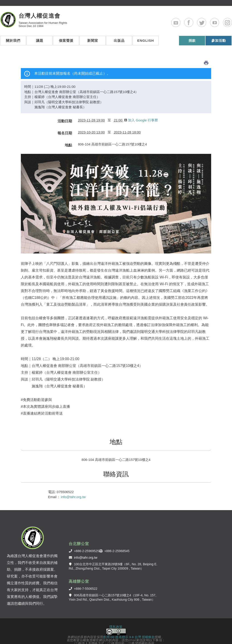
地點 (68, 134)
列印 (206, 52)
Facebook (193, 24)
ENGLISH (207, 4)
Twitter (206, 24)
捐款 (192, 43)
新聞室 (93, 43)
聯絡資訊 (116, 463)
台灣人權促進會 (44, 18)
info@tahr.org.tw (73, 486)
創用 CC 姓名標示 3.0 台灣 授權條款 (129, 626)
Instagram (232, 24)
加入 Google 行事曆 (141, 109)
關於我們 (13, 43)
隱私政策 (116, 616)
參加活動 (219, 43)
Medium (180, 24)
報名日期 (65, 122)
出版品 (119, 43)
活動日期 (65, 110)
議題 (40, 43)
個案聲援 (66, 43)
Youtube (219, 24)
